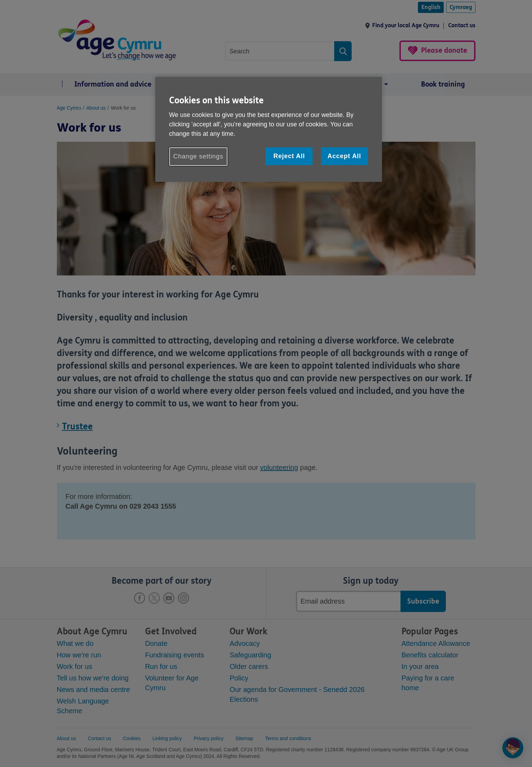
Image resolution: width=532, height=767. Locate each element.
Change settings (198, 156)
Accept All (344, 156)
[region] (269, 129)
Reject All (289, 156)
